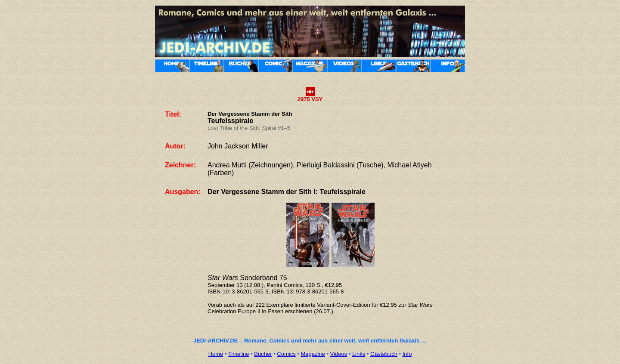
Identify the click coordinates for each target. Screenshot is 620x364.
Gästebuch (384, 354)
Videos (339, 354)
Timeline (239, 354)
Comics (286, 354)
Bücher (263, 354)
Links (359, 354)
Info (407, 354)
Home (216, 354)
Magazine (313, 354)
